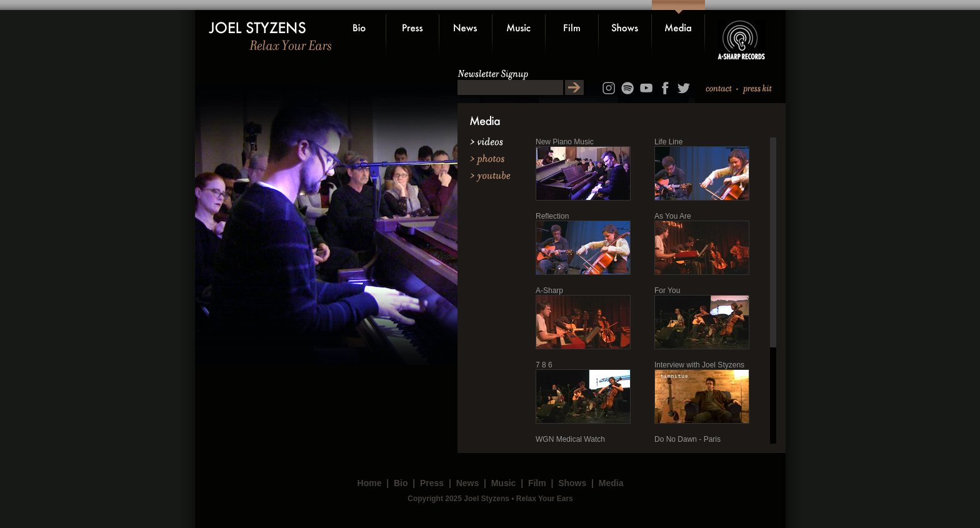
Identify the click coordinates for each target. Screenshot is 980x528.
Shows (572, 483)
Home (370, 483)
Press (432, 483)
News (468, 483)
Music (504, 483)
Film (537, 483)
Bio (401, 483)
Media (611, 483)
